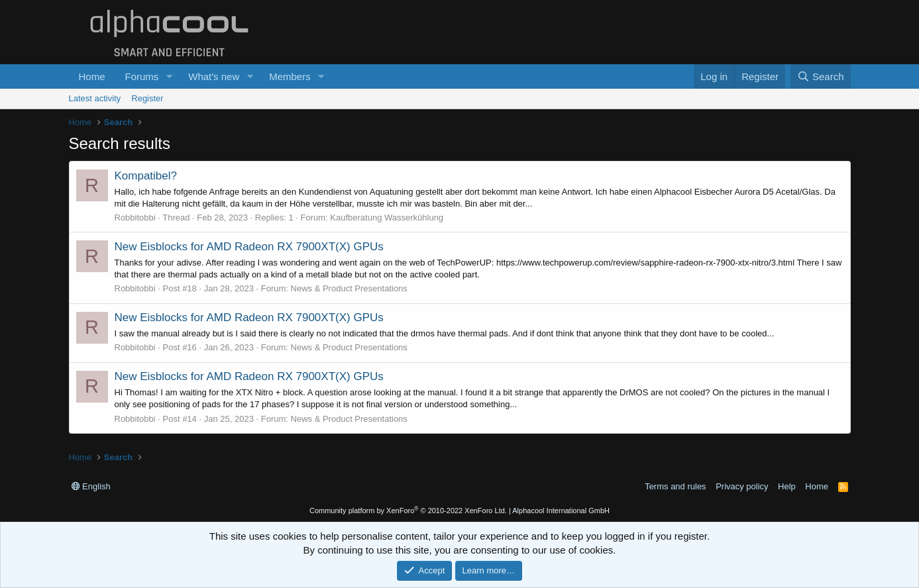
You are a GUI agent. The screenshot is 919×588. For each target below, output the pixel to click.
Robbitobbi (135, 218)
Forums (142, 76)
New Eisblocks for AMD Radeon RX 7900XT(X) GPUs (249, 247)
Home (92, 76)
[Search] (821, 76)
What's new (214, 76)
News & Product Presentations (349, 288)
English (91, 486)
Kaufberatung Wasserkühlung (387, 218)
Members (290, 76)
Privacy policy (742, 486)
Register (147, 98)
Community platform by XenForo (408, 511)
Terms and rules (675, 486)
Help (787, 486)
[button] (169, 76)
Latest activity (95, 98)
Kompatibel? (146, 176)
